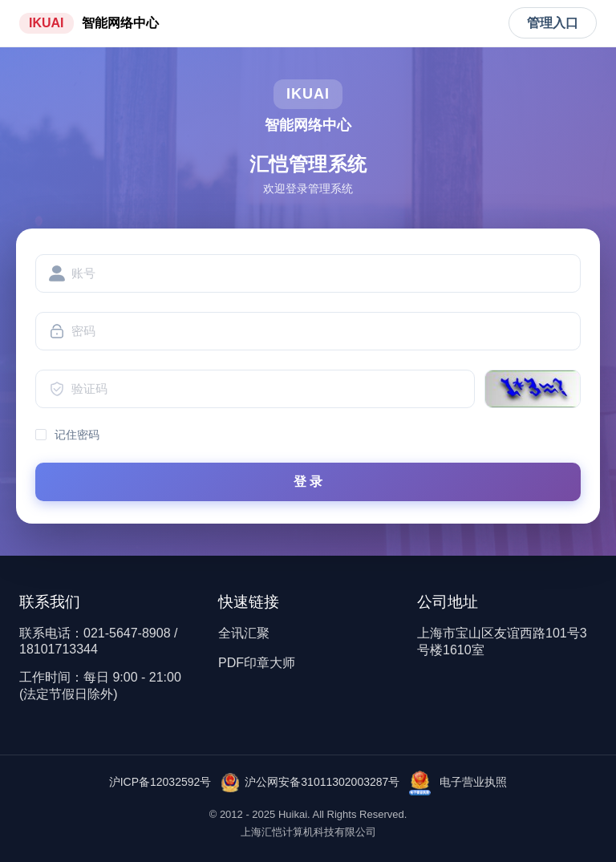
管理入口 (553, 23)
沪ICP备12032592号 (160, 782)
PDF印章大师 (257, 663)
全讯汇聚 (244, 633)
